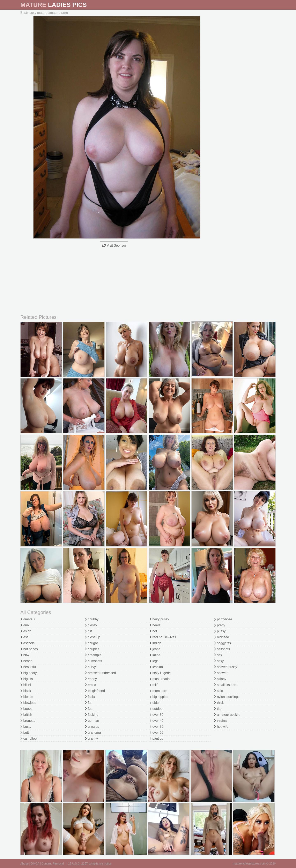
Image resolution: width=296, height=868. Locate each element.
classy (91, 625)
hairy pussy (159, 619)
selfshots (222, 649)
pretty (220, 625)
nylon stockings (227, 697)
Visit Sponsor (114, 245)
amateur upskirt (227, 715)
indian (155, 643)
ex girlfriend (95, 691)
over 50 (156, 727)
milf (153, 685)
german (92, 721)
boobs (26, 709)
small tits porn (226, 685)
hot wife (221, 727)
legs (154, 661)
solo (219, 691)
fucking (92, 715)
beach (26, 661)
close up (92, 637)
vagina (220, 721)
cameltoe (28, 739)
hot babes (29, 649)
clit (88, 631)
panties (156, 739)
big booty (28, 673)
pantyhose (223, 619)
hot (153, 631)
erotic (90, 685)
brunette (28, 721)
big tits (27, 679)
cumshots (93, 661)
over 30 (156, 715)
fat (88, 703)
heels (155, 625)
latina (155, 655)
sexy (219, 661)
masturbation (160, 679)
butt (25, 733)
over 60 (156, 733)
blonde (27, 697)
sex (218, 655)
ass (24, 637)
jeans (155, 649)
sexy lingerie (160, 673)
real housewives (163, 637)
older (155, 703)
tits (218, 709)
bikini (26, 685)
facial (90, 697)
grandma (93, 733)
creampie (93, 655)
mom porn (158, 691)
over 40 (156, 721)
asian (26, 631)
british (26, 715)
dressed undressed (100, 673)
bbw (25, 655)
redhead (221, 637)
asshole (28, 643)
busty (26, 727)
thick (219, 703)
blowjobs (28, 703)
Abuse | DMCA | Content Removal (42, 863)
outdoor (157, 709)
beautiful (28, 667)
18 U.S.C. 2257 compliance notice (90, 863)
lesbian (156, 667)
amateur (28, 619)
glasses (92, 727)
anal (25, 625)
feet (89, 709)
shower (221, 673)
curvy (90, 667)
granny (91, 739)
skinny (220, 679)
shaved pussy (225, 667)
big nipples (159, 697)
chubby (92, 619)
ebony (91, 679)
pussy (220, 631)
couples (92, 649)
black (26, 691)
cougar (91, 643)
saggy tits (222, 643)
